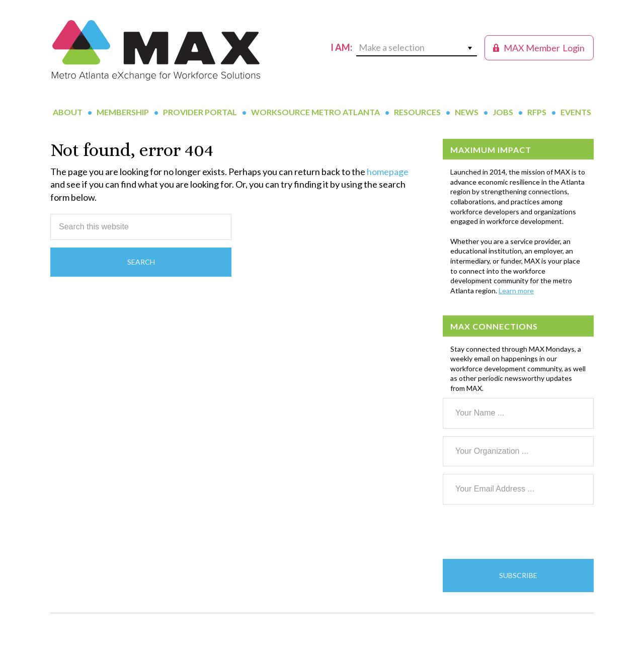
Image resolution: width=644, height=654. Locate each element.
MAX (156, 50)
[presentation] (519, 532)
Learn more (516, 291)
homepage (388, 172)
